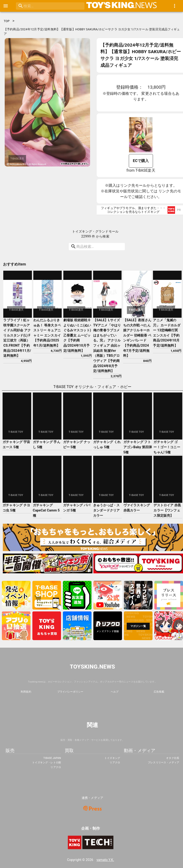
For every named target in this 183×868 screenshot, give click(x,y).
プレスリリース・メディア (164, 763)
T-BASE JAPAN (52, 758)
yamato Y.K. (105, 860)
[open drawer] (6, 6)
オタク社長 (173, 758)
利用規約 (26, 692)
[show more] (175, 6)
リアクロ (56, 767)
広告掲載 (159, 692)
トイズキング (112, 758)
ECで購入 (141, 161)
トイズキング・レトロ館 (47, 763)
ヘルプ (115, 692)
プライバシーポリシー (70, 692)
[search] (44, 6)
